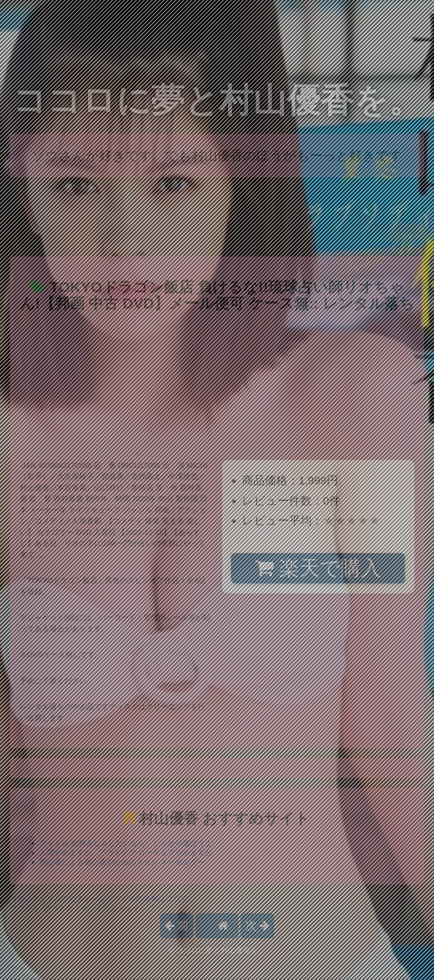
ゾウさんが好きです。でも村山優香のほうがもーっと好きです (217, 155)
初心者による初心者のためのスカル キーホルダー (122, 862)
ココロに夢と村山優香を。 (217, 100)
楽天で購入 (318, 568)
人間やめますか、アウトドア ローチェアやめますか (126, 852)
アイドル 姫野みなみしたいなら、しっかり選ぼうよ (126, 843)
